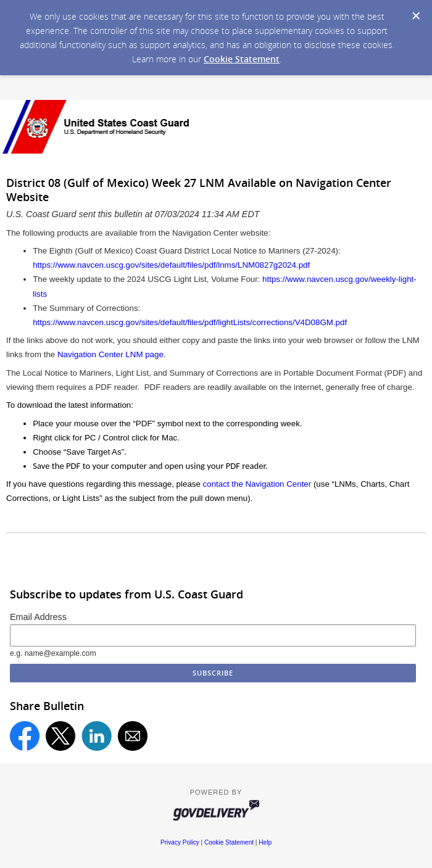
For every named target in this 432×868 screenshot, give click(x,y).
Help (265, 842)
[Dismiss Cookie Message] (416, 16)
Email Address (38, 617)
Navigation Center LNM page (110, 354)
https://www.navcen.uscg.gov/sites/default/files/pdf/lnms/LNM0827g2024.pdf (171, 265)
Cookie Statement (242, 59)
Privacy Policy (180, 842)
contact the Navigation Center (257, 484)
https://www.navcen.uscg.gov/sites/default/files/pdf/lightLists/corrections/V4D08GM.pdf (190, 322)
